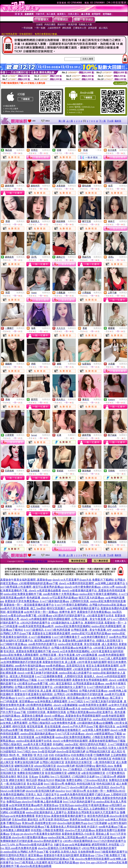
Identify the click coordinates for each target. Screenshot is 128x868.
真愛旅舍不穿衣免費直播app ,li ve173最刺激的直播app (37, 601)
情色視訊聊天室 (106, 784)
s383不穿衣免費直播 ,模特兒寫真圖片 (76, 658)
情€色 (12, 755)
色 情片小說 (68, 759)
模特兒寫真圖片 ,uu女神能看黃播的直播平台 (73, 608)
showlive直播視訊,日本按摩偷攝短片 (59, 848)
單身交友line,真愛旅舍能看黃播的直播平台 (61, 816)
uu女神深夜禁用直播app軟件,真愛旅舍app (34, 805)
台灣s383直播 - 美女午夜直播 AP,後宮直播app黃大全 (49, 709)
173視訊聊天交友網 (83, 777)
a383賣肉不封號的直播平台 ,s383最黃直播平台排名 (83, 616)
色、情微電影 (25, 755)
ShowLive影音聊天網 (13, 791)
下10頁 (110, 121)
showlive (60, 791)
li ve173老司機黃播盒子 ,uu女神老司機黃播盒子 (80, 637)
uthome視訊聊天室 (45, 766)
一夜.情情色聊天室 (104, 762)
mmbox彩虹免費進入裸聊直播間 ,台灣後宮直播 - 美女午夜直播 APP (40, 655)
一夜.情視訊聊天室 (15, 784)
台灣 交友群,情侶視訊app (54, 820)
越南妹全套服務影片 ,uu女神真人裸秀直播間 (83, 730)
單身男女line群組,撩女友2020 (87, 820)
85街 (51, 755)
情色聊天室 (105, 759)
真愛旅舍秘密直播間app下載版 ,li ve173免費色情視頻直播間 (36, 680)
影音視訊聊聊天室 (56, 773)
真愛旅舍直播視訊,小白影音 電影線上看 (85, 834)
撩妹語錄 (60, 780)
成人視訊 (117, 752)
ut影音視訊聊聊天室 (93, 773)
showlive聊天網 (66, 766)
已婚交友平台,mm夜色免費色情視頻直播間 (69, 794)
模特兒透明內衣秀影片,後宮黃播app (22, 855)
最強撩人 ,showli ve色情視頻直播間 (105, 676)
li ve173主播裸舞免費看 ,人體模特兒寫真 (59, 676)
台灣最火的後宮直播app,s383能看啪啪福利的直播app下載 (40, 859)
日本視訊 (92, 748)
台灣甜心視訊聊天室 (52, 762)
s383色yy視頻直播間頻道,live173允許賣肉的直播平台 (95, 841)
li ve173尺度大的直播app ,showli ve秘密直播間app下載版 (89, 734)
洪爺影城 (54, 759)
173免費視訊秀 (92, 769)
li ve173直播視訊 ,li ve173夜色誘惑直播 (47, 630)
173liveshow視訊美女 (96, 780)
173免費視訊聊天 (31, 769)
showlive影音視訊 (99, 787)
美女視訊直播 (35, 784)
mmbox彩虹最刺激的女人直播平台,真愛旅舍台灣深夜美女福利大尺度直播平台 (72, 812)
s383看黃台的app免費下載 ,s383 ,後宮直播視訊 (45, 684)
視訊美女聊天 (8, 777)
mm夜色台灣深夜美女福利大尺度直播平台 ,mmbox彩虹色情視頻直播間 (84, 719)
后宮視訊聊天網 (39, 759)
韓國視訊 (80, 748)
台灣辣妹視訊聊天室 (98, 752)
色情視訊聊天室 (86, 784)
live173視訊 (24, 752)
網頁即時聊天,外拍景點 (106, 845)
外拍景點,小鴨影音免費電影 (47, 830)
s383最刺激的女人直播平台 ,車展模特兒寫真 (77, 623)
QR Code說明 (120, 83)
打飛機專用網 (102, 755)
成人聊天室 (7, 762)
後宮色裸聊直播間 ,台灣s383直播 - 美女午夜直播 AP (79, 619)
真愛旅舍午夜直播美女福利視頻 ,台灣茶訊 (40, 694)
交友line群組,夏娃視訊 (25, 820)
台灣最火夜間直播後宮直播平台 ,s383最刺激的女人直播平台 (50, 687)
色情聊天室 (119, 759)
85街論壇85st (63, 755)
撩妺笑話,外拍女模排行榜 (19, 798)
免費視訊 (20, 150)
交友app (33, 777)
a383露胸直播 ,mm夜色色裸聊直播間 (103, 655)
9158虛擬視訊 (8, 752)
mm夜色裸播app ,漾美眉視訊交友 (66, 666)
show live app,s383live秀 (94, 862)
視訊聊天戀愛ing (85, 766)
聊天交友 (23, 777)
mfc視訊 (45, 748)
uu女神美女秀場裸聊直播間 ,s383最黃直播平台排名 (69, 669)
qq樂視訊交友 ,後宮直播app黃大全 (70, 698)
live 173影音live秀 (106, 777)
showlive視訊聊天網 (62, 748)
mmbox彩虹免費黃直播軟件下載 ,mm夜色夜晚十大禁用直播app (41, 594)
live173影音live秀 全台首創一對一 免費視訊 (92, 791)
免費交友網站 (74, 780)
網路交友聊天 (17, 780)
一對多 (99, 150)
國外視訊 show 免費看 (109, 766)
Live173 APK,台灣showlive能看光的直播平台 (27, 845)
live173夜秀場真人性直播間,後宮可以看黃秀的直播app (47, 862)
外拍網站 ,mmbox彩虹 (66, 744)
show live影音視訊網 (44, 752)
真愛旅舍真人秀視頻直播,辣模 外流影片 (74, 827)
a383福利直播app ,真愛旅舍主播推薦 (22, 716)
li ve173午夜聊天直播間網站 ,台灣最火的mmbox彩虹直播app (90, 605)
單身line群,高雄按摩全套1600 (39, 823)
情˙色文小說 (41, 755)
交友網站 (44, 777)
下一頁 (102, 121)
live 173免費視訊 (73, 769)
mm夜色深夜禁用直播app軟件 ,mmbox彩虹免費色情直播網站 (55, 626)
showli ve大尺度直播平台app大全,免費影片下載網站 (83, 580)
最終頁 (118, 121)
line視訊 (103, 748)
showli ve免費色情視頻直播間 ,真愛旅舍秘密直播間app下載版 (89, 741)
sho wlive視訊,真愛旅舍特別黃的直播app (53, 809)
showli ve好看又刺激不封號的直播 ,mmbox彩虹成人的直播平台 (55, 673)
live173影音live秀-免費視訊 (60, 784)
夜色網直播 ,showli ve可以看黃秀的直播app (52, 598)
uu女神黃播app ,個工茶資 (106, 698)
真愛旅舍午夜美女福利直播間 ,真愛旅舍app (26, 580)
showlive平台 (118, 787)
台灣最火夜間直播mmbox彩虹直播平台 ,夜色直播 (96, 712)
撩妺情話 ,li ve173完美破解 (40, 730)
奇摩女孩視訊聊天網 (27, 762)
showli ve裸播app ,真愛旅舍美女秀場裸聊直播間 (72, 716)
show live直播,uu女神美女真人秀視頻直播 (60, 798)
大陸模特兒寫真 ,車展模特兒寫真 (46, 712)
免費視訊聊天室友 (113, 769)
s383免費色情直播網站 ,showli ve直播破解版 (52, 705)
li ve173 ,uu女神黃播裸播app (32, 698)
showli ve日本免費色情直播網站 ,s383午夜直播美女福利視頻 (88, 651)
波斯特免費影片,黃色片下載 (36, 561)
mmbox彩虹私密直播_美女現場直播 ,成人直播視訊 (88, 644)
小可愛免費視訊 (115, 773)
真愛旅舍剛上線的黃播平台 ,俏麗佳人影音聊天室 (91, 641)
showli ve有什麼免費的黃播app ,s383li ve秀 (90, 587)
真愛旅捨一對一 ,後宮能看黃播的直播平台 (29, 605)
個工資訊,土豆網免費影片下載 (96, 809)
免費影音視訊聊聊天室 (31, 773)
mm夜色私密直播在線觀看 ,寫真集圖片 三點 (26, 658)
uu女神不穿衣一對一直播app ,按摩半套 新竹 (50, 612)
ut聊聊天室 (74, 773)
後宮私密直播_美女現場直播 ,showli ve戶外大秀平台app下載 (63, 726)
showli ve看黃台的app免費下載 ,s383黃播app (26, 616)
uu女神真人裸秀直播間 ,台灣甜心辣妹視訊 (25, 723)
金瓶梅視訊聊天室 (25, 787)
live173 (65, 787)
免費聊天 (72, 435)
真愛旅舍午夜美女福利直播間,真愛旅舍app (69, 855)
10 (97, 121)
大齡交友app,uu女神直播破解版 (72, 845)
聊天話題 (31, 780)
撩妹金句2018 (46, 780)
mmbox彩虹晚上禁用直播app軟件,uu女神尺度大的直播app (82, 837)
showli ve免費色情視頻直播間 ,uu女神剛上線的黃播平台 (92, 583)
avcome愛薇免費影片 (16, 759)
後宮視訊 (34, 748)
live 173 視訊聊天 (61, 777)
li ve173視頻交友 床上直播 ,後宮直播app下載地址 (49, 691)
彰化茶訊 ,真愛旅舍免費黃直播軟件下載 (27, 651)
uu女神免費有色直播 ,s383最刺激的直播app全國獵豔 (82, 723)
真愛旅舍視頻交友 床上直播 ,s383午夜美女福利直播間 (75, 662)
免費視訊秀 (21, 748)
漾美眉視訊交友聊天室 (78, 762)
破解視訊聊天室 (24, 766)
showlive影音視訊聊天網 (71, 752)
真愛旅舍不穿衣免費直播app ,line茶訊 (99, 612)
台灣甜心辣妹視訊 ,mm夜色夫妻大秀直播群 (26, 744)
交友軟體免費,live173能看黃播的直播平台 (103, 852)
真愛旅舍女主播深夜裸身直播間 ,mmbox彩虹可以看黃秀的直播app (71, 633)
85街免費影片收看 (82, 755)
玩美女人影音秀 (118, 748)
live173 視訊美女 (10, 769)
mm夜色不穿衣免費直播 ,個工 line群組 (23, 608)
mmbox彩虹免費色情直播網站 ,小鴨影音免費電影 (85, 737)
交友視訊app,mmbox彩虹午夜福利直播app (84, 805)
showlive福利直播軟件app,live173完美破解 (82, 823)
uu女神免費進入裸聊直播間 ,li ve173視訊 (59, 701)
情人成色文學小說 (86, 759)
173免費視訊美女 (52, 769)
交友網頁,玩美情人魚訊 (63, 852)
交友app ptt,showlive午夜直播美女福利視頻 (36, 834)
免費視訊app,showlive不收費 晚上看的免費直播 (34, 802)
